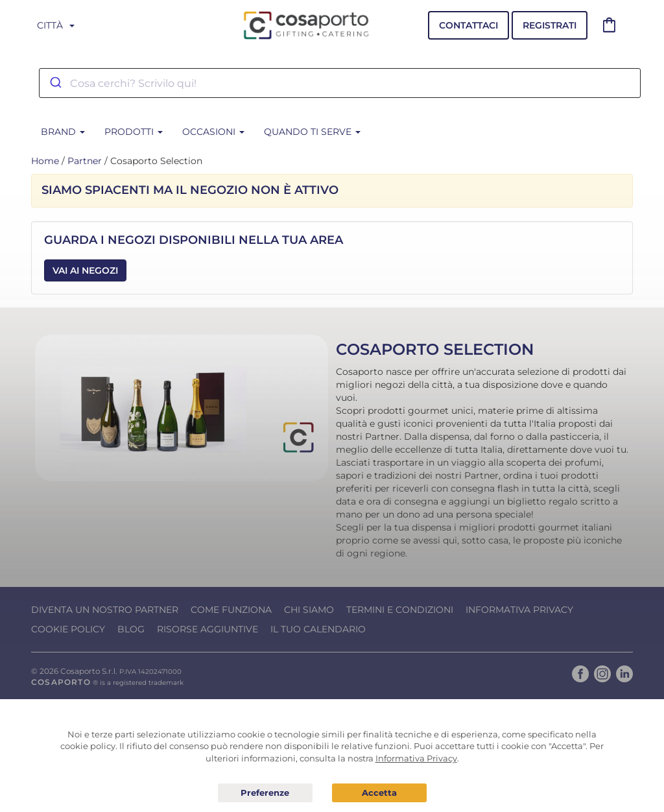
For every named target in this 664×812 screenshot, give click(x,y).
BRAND (63, 132)
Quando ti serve (312, 132)
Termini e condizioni (400, 610)
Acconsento (379, 793)
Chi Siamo (309, 610)
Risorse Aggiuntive (207, 629)
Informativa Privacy (519, 610)
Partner (85, 161)
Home (45, 161)
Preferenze (265, 793)
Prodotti (134, 132)
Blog (131, 629)
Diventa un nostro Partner (105, 610)
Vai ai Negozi (85, 270)
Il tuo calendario (318, 629)
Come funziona (231, 610)
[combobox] (340, 83)
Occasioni (213, 132)
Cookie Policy (68, 629)
